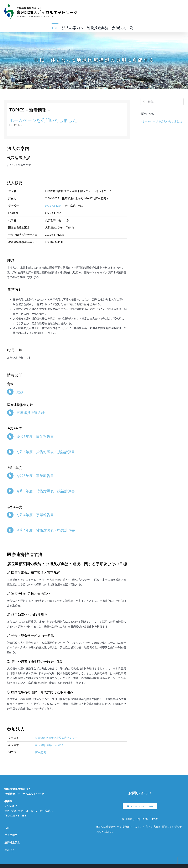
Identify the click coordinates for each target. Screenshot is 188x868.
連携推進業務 (12, 842)
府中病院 (40, 752)
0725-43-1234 (53, 206)
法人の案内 (11, 835)
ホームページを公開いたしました (43, 120)
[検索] (144, 102)
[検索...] (162, 102)
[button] (131, 28)
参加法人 (10, 850)
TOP (7, 828)
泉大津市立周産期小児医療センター (56, 738)
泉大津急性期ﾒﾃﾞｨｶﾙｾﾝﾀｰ (50, 745)
